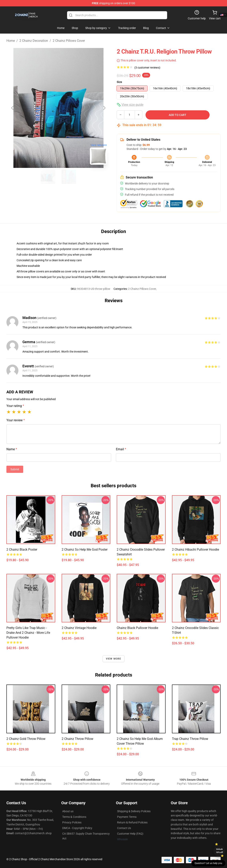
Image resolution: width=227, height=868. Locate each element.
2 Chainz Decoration (34, 41)
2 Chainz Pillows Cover (69, 41)
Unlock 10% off (219, 851)
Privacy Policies (72, 822)
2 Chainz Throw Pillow (77, 739)
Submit (15, 469)
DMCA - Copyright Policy (77, 828)
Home (11, 41)
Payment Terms (127, 817)
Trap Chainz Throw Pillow (190, 739)
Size (119, 82)
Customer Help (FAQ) (130, 834)
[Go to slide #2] (69, 177)
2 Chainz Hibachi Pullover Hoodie (195, 550)
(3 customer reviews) (147, 68)
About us (68, 811)
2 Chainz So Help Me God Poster (85, 550)
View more (114, 659)
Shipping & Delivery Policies (134, 811)
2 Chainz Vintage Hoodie (79, 628)
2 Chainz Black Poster (22, 550)
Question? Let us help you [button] (208, 863)
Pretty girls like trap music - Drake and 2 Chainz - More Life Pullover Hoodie (28, 633)
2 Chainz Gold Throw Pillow (26, 739)
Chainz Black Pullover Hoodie (137, 628)
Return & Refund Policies (132, 822)
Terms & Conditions (74, 817)
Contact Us (124, 828)
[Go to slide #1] (48, 177)
